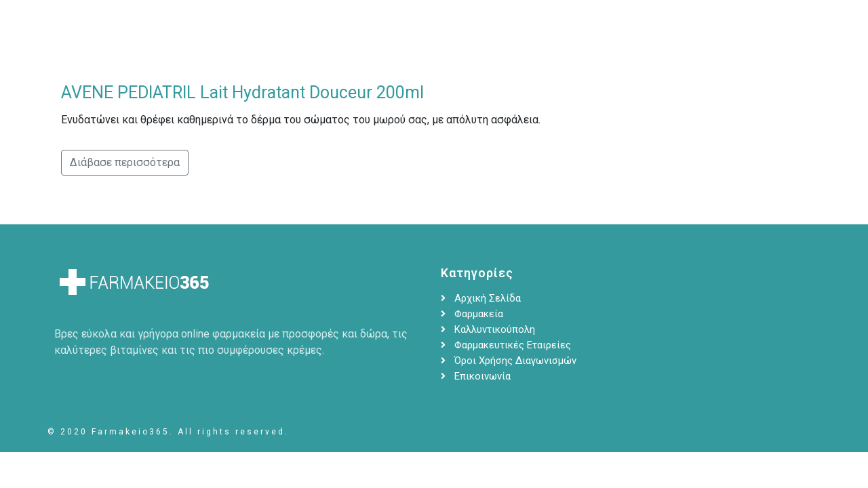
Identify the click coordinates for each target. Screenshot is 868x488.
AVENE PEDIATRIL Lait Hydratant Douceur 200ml (242, 93)
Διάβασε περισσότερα (125, 162)
